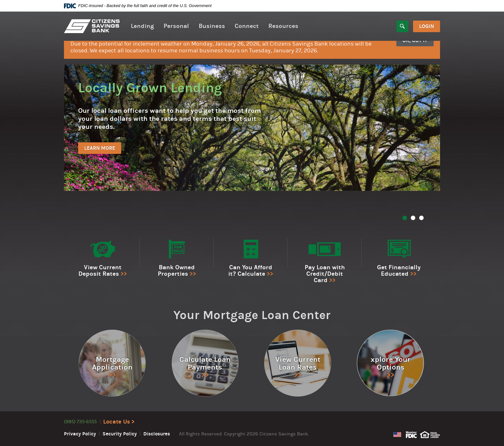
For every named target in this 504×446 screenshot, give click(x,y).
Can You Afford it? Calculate (250, 271)
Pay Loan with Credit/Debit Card (325, 274)
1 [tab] (405, 218)
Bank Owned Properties (176, 271)
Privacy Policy (80, 434)
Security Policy (120, 434)
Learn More (100, 148)
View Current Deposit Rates (100, 271)
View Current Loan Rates (298, 363)
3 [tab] (421, 218)
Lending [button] (142, 26)
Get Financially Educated (399, 271)
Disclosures (157, 434)
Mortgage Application (112, 363)
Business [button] (212, 26)
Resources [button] (283, 26)
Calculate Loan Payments (205, 363)
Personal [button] (176, 26)
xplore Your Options (391, 363)
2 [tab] (413, 218)
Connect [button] (247, 26)
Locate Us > (119, 422)
